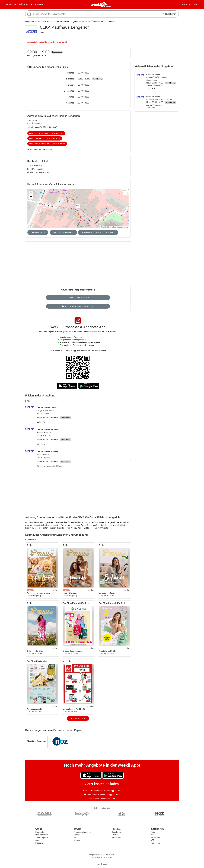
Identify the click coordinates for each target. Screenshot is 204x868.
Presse (154, 835)
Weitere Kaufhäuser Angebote (78, 306)
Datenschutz (156, 837)
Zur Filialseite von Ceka (39, 172)
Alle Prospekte (78, 718)
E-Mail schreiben (36, 169)
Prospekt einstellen (82, 832)
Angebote (40, 840)
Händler (24, 5)
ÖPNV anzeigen (38, 232)
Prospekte (11, 5)
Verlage (77, 835)
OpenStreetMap (115, 227)
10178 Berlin (169, 14)
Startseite (40, 832)
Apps (196, 5)
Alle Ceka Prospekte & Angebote (45, 138)
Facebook (116, 832)
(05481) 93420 (35, 166)
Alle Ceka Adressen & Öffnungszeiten (47, 144)
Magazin (186, 5)
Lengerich (29, 22)
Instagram (117, 837)
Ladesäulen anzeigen (63, 232)
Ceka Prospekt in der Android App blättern (102, 791)
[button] (125, 193)
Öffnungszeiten (42, 835)
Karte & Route (53, 184)
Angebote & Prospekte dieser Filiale (46, 133)
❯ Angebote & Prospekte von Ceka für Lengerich (46, 42)
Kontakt (77, 840)
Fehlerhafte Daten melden (40, 150)
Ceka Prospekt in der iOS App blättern (102, 795)
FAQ (76, 837)
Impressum (155, 843)
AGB (152, 840)
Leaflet (104, 227)
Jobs (153, 832)
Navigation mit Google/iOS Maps (98, 232)
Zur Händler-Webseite (78, 298)
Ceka (42, 32)
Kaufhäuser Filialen (45, 22)
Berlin (108, 6)
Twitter (115, 835)
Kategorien (37, 5)
